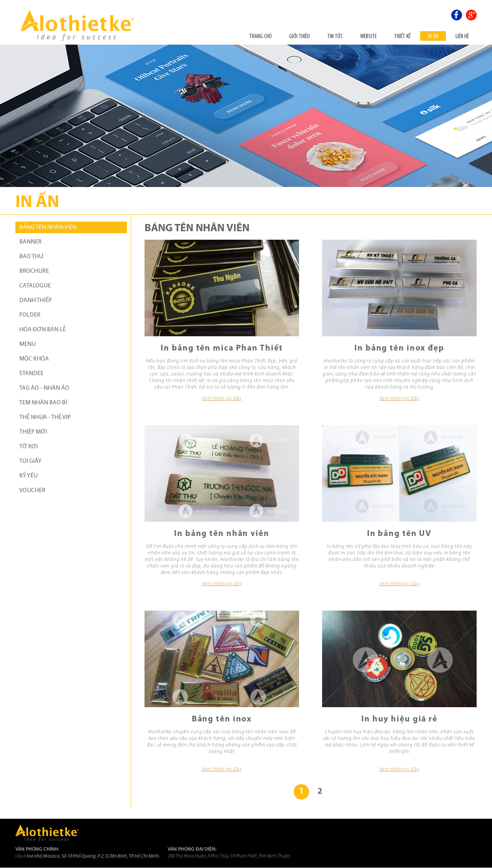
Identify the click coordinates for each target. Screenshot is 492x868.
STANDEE (31, 374)
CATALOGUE (35, 286)
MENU (27, 344)
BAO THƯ (31, 257)
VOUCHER (32, 491)
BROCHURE (34, 271)
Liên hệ (462, 36)
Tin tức (335, 36)
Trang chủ (260, 36)
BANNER (30, 242)
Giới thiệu (299, 36)
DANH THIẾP (36, 300)
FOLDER (30, 315)
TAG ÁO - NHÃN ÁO (44, 388)
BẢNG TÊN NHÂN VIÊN (48, 227)
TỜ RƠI (28, 447)
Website (368, 36)
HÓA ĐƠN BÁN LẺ (42, 330)
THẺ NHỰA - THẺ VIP (45, 417)
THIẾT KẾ (402, 36)
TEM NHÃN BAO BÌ (43, 403)
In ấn (433, 36)
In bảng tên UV (399, 534)
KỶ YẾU (28, 476)
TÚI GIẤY (30, 461)
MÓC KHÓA (34, 359)
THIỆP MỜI (33, 432)
